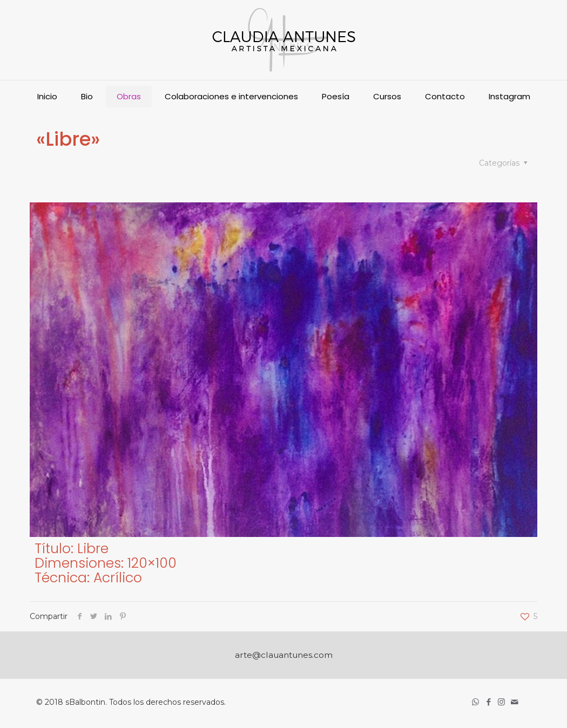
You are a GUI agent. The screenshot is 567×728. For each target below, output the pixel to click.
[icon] (515, 702)
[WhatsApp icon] (476, 702)
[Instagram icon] (502, 702)
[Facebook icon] (489, 702)
